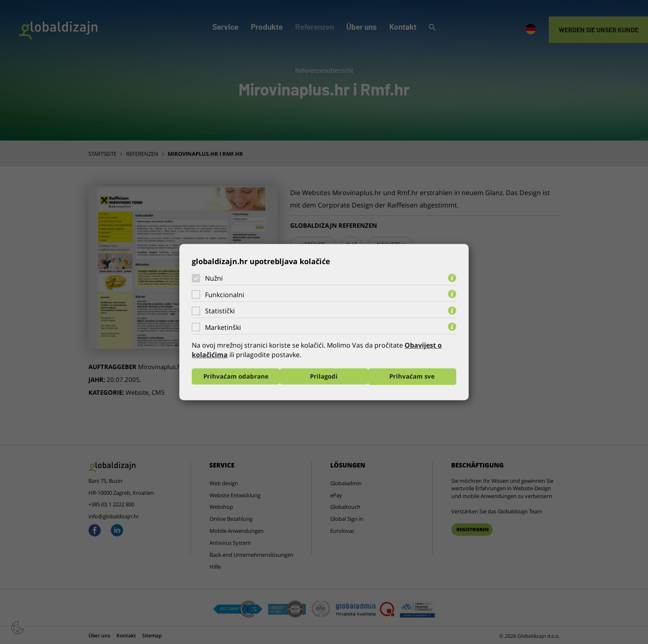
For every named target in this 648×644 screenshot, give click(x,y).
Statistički (220, 311)
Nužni (214, 278)
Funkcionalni (225, 295)
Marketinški (223, 327)
